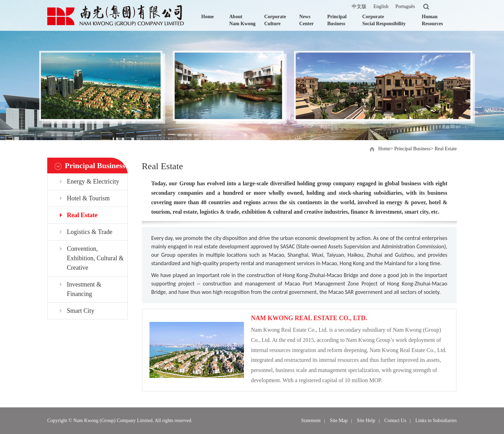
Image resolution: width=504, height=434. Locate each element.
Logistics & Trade (90, 232)
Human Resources (432, 20)
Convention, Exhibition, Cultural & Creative (95, 258)
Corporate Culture (275, 20)
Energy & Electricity (93, 181)
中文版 (359, 6)
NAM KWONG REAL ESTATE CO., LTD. (309, 318)
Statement (311, 421)
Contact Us (395, 421)
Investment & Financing (84, 289)
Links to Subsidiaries (436, 421)
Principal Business (337, 20)
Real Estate (446, 149)
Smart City (81, 311)
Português (405, 6)
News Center (306, 20)
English (381, 6)
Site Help (366, 421)
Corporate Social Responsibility (384, 20)
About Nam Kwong (242, 20)
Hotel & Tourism (88, 198)
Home (208, 17)
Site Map (339, 421)
